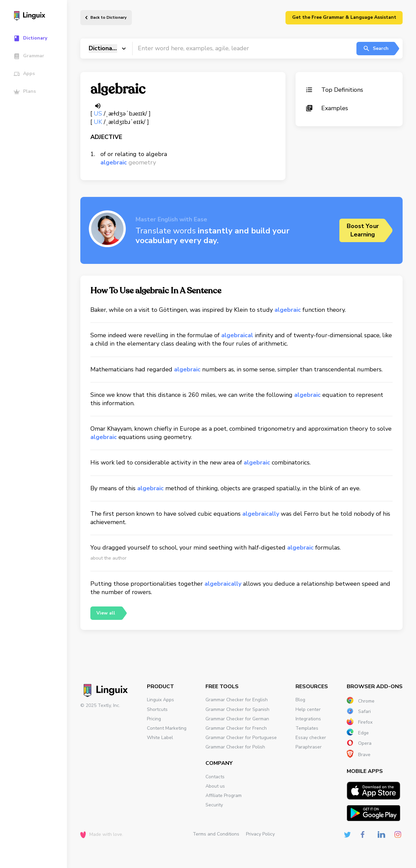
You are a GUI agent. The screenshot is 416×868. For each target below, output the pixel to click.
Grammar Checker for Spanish (237, 709)
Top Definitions (334, 90)
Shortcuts (157, 709)
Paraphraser (309, 747)
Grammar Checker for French (236, 728)
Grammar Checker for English (237, 700)
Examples (327, 108)
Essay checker (311, 738)
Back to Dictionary (108, 17)
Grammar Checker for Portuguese (241, 738)
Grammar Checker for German (237, 719)
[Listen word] (98, 106)
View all (106, 613)
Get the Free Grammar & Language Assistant (344, 17)
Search (376, 49)
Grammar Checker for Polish (235, 747)
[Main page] (37, 16)
